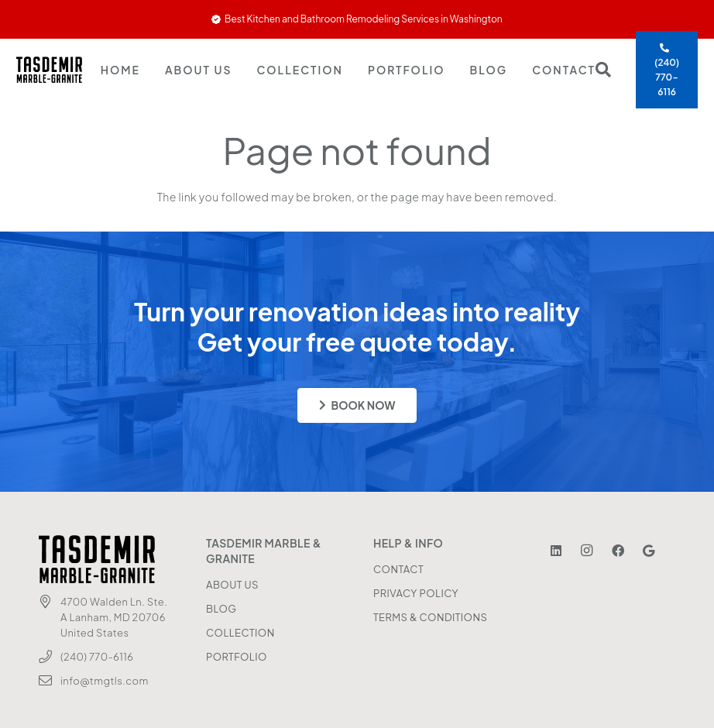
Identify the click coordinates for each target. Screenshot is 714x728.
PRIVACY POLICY (416, 593)
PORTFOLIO (237, 657)
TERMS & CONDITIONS (430, 617)
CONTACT (398, 569)
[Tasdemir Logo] (49, 70)
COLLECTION (240, 633)
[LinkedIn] (556, 551)
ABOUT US (232, 585)
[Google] (649, 551)
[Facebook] (618, 551)
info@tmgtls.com (105, 681)
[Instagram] (587, 551)
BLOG (221, 609)
